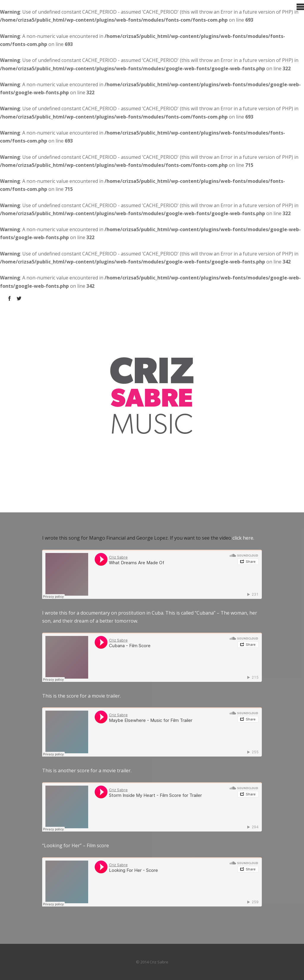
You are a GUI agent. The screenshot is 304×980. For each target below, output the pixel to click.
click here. (243, 538)
